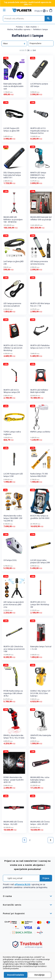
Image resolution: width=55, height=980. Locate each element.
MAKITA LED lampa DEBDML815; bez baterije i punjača (38, 175)
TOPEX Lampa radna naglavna (12, 433)
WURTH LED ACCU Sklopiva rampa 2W (12, 391)
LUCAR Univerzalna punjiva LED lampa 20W (40, 561)
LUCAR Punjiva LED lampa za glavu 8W (11, 130)
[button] (39, 11)
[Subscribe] (46, 878)
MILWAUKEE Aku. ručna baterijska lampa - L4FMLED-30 (40, 780)
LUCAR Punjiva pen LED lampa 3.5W (13, 475)
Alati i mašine (31, 27)
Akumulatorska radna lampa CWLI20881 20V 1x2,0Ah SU (13, 518)
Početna (20, 27)
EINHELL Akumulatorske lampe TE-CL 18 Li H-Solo (14, 737)
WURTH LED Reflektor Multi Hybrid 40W (39, 391)
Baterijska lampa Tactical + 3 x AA (41, 648)
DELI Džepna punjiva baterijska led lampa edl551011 (12, 175)
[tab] (27, 896)
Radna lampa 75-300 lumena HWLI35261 (39, 475)
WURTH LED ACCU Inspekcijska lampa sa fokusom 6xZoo (40, 131)
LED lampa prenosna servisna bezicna (39, 263)
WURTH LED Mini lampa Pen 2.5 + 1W (40, 305)
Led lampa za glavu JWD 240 (14, 263)
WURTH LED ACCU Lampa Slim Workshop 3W (40, 605)
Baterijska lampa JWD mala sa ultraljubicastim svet (13, 86)
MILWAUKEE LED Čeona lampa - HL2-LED (13, 823)
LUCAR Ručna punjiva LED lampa (39, 85)
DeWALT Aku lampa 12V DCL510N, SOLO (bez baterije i (40, 693)
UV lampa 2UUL (10, 560)
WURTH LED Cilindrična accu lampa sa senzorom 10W (14, 649)
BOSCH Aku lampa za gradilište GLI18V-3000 (40, 517)
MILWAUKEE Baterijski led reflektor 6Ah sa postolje (41, 218)
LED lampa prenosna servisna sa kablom (12, 305)
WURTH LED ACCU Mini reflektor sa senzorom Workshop (13, 348)
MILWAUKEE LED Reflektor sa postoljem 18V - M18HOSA (13, 220)
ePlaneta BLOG (22, 884)
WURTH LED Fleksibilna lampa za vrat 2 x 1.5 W (40, 347)
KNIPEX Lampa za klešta (40, 432)
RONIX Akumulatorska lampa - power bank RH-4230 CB (14, 780)
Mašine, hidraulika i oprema (19, 29)
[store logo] (22, 10)
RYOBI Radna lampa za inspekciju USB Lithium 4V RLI (13, 693)
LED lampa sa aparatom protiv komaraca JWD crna (14, 605)
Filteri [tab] (5, 43)
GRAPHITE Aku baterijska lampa (41, 737)
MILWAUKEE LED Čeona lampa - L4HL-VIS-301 (40, 823)
